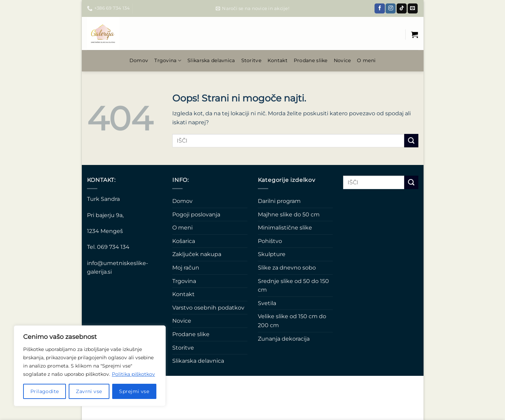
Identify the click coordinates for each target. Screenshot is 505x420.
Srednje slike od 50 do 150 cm (293, 286)
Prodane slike (311, 60)
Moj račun (186, 268)
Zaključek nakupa (197, 254)
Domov (139, 60)
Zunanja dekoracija (284, 339)
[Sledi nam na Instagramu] (391, 9)
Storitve (251, 60)
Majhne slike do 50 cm (289, 214)
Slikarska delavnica (211, 60)
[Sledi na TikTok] (402, 9)
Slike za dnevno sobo (287, 268)
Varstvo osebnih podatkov (208, 308)
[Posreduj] (411, 141)
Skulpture (272, 254)
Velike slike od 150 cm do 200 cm (292, 321)
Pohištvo (270, 241)
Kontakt (278, 60)
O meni (366, 60)
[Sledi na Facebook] (380, 9)
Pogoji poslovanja (196, 214)
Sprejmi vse (134, 391)
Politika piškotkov (133, 374)
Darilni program (279, 201)
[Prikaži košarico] (415, 35)
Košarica (184, 241)
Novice (342, 60)
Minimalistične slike (285, 228)
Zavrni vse (89, 391)
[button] (252, 9)
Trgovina (168, 61)
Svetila (267, 303)
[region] (90, 366)
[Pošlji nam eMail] (413, 9)
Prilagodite (45, 391)
